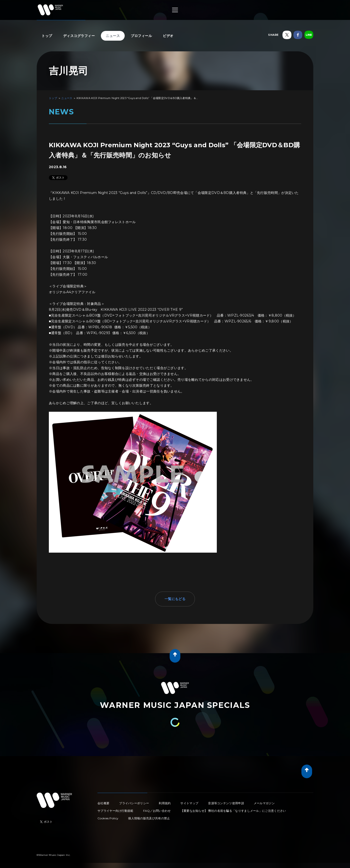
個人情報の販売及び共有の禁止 (149, 818)
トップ (47, 36)
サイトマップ (189, 803)
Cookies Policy (108, 818)
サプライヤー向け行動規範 (115, 811)
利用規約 (165, 803)
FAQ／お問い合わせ (157, 811)
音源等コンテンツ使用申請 (226, 803)
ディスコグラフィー (79, 36)
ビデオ (168, 36)
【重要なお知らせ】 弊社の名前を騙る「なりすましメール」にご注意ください (233, 811)
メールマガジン (264, 803)
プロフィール (141, 36)
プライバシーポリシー (134, 803)
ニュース (113, 36)
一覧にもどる (175, 599)
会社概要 (103, 803)
